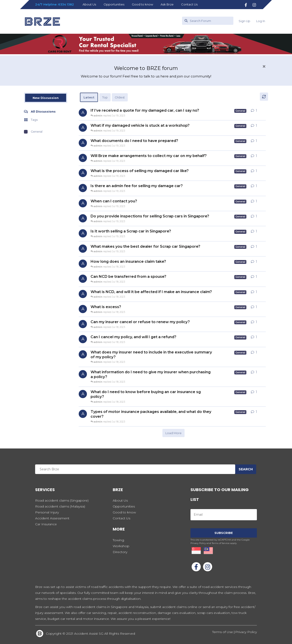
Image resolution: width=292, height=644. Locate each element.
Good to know (142, 4)
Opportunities (114, 4)
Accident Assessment (52, 518)
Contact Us (189, 4)
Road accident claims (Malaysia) (60, 506)
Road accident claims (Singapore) (62, 500)
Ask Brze (167, 4)
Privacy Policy (246, 632)
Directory (120, 552)
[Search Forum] (208, 21)
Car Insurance (46, 524)
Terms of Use (223, 632)
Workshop (121, 546)
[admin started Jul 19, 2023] (83, 113)
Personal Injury (47, 512)
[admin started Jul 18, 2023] (83, 264)
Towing (118, 540)
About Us (89, 4)
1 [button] (256, 111)
